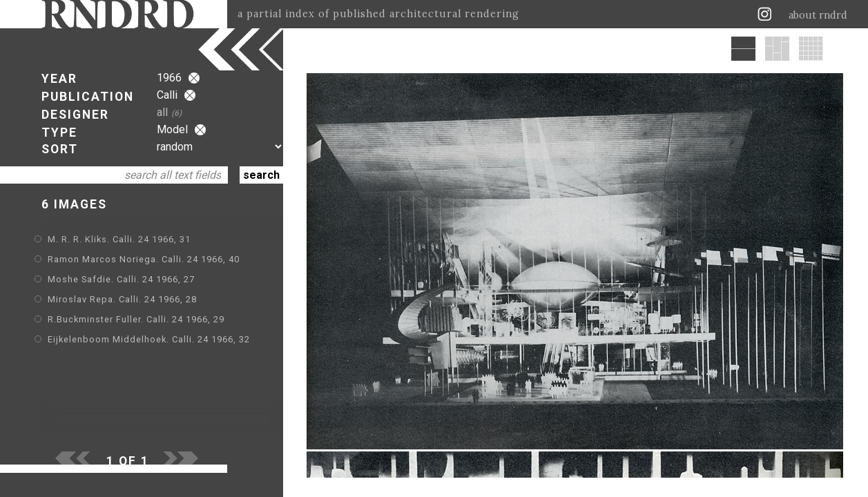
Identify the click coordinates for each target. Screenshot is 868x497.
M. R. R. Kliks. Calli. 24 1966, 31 (119, 239)
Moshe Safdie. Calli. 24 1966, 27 (121, 279)
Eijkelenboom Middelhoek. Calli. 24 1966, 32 (149, 339)
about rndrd (818, 15)
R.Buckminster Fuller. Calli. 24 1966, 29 (136, 319)
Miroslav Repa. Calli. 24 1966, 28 (122, 299)
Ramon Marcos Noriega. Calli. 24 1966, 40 (144, 259)
